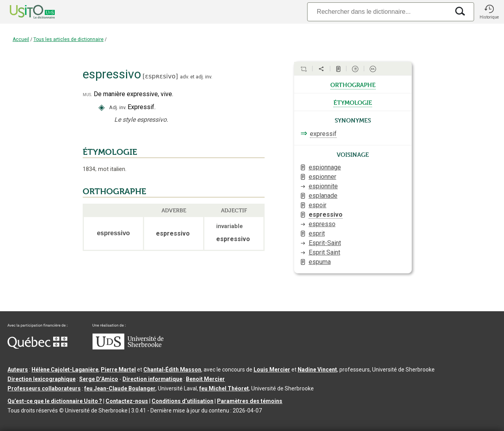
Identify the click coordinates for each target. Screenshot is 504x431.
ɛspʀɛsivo (160, 76)
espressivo (326, 215)
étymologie (353, 102)
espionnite (323, 186)
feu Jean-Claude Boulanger (120, 388)
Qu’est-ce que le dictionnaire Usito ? (55, 401)
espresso (322, 224)
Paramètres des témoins (250, 401)
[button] (489, 12)
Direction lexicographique (42, 379)
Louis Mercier (272, 370)
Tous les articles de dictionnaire (69, 39)
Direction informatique (152, 379)
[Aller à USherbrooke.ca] (128, 347)
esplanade (323, 196)
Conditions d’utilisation (183, 401)
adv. (184, 77)
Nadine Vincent (317, 370)
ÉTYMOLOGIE (110, 152)
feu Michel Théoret (224, 388)
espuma (320, 262)
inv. (209, 77)
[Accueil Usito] (24, 12)
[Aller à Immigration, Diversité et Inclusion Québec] (37, 347)
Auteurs (18, 370)
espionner (322, 177)
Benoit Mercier (205, 379)
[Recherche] (378, 12)
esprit (317, 233)
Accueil (21, 39)
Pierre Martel (118, 370)
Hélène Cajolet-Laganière (65, 370)
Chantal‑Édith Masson (172, 370)
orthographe (353, 84)
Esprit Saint (324, 252)
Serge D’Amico (99, 379)
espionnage (325, 167)
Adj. (114, 107)
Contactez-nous (127, 401)
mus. (87, 94)
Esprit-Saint (325, 243)
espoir (318, 205)
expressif (323, 134)
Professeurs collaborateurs (44, 388)
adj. (200, 77)
